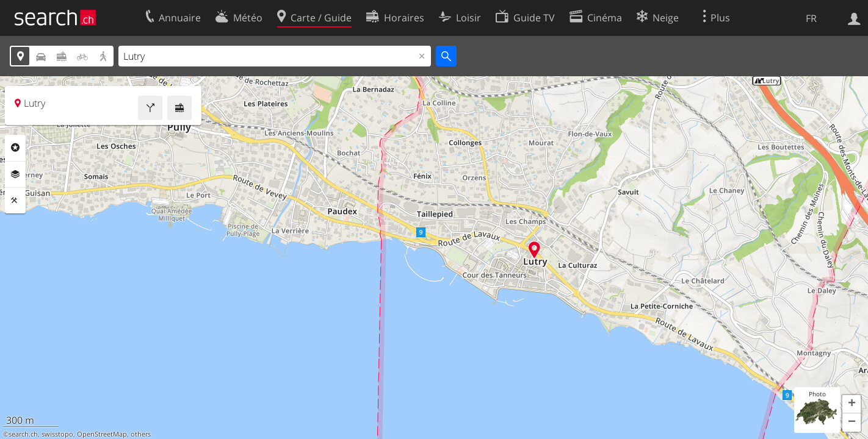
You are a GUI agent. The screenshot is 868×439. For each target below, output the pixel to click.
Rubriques (15, 148)
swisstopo (57, 434)
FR (811, 18)
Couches (15, 174)
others (141, 434)
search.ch (23, 434)
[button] (852, 404)
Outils (15, 201)
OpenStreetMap (102, 434)
